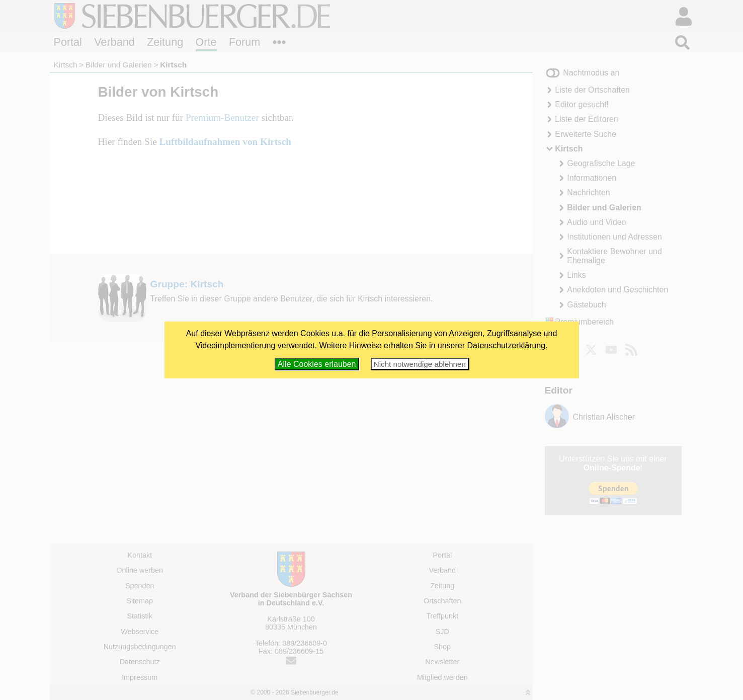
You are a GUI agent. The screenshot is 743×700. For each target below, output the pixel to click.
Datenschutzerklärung (507, 345)
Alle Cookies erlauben (317, 364)
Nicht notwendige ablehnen (420, 364)
